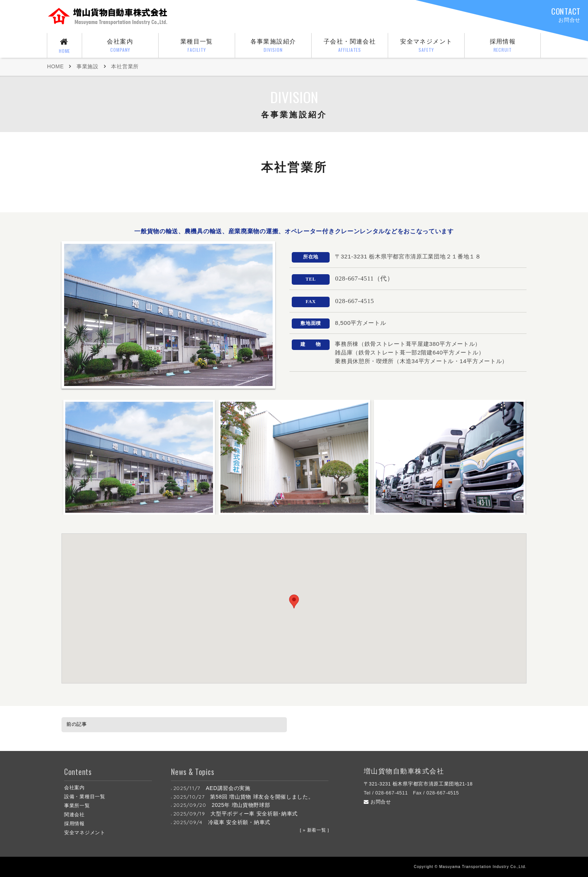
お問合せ (377, 802)
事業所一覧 (77, 806)
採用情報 (503, 46)
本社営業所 (125, 66)
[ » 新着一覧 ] (315, 830)
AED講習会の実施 (228, 788)
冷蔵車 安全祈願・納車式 (239, 822)
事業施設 (88, 66)
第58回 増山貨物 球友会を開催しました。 (262, 797)
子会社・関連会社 (350, 46)
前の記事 (77, 724)
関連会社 (74, 815)
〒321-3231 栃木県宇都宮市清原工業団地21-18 (418, 784)
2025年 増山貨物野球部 (241, 805)
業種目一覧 (197, 46)
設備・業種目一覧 (85, 797)
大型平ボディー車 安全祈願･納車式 (254, 814)
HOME (55, 66)
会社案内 (120, 46)
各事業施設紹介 (273, 46)
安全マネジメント (426, 46)
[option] (139, 457)
